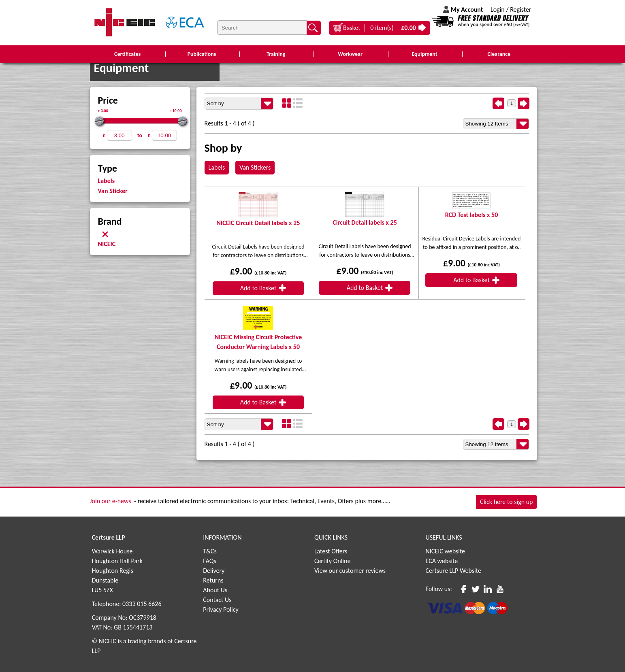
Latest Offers (331, 551)
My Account (467, 10)
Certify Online (333, 561)
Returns (213, 580)
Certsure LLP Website (453, 571)
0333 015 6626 (142, 604)
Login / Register (511, 10)
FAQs (210, 561)
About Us (215, 590)
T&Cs (210, 551)
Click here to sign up (506, 502)
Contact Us (217, 600)
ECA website (442, 561)
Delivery (214, 571)
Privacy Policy (221, 609)
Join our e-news (111, 501)
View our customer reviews (350, 571)
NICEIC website (446, 551)
